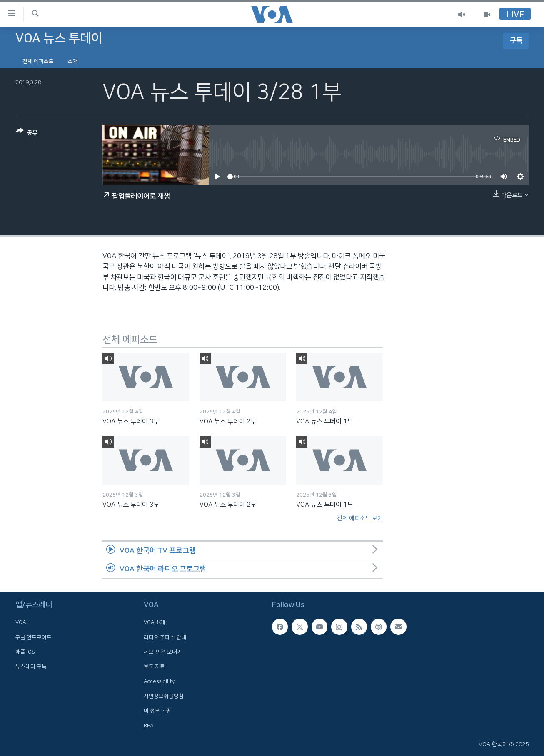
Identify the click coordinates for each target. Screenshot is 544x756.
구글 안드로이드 (34, 637)
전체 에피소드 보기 (360, 518)
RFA (148, 726)
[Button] (27, 133)
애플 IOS (25, 652)
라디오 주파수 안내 (165, 637)
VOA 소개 (155, 623)
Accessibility (159, 681)
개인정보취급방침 (164, 696)
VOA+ (22, 623)
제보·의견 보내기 (163, 652)
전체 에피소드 (38, 61)
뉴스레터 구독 (31, 666)
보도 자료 (154, 666)
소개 (73, 61)
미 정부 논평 (157, 711)
